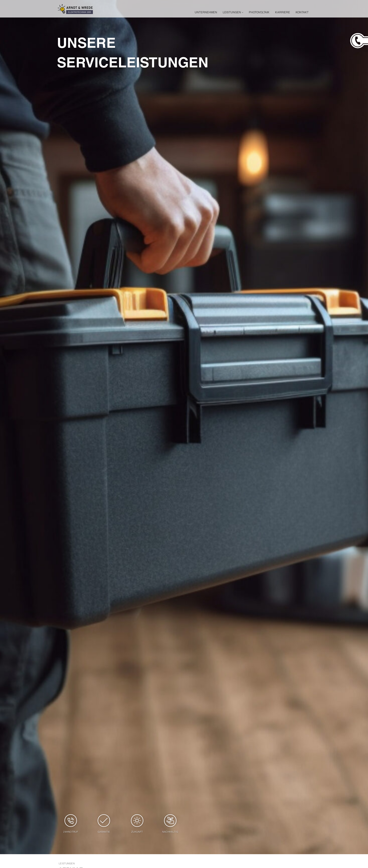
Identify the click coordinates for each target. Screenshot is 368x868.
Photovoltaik (259, 13)
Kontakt (302, 13)
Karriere (283, 13)
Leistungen (233, 13)
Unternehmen (206, 13)
